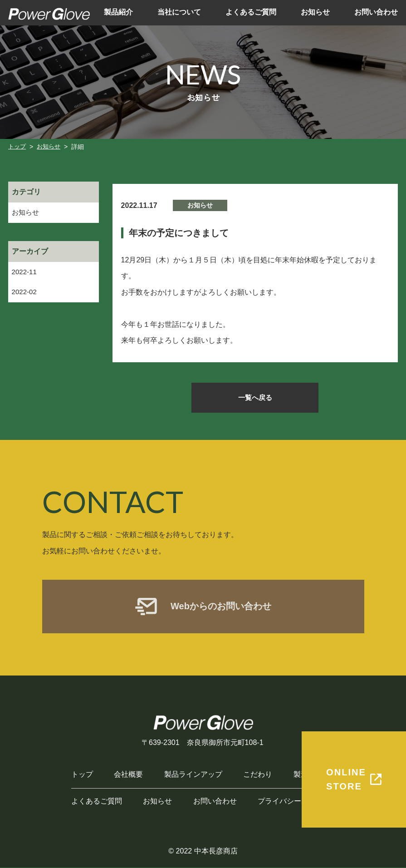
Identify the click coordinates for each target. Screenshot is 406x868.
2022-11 (25, 273)
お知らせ (26, 213)
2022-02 (25, 293)
